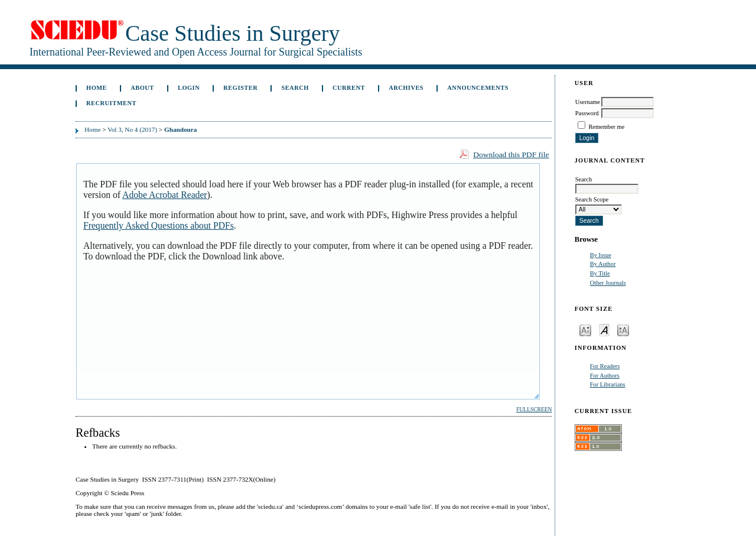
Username (588, 102)
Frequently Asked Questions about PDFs (159, 225)
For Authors (605, 376)
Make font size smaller (585, 329)
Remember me (606, 127)
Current (349, 88)
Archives (406, 88)
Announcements (478, 88)
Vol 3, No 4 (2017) (132, 129)
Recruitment (111, 103)
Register (240, 88)
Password (587, 113)
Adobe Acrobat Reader (164, 195)
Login (189, 88)
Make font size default (604, 329)
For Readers (605, 366)
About (142, 88)
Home (97, 88)
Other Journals (608, 283)
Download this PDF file (511, 155)
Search (295, 88)
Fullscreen (534, 410)
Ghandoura (180, 129)
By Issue (601, 255)
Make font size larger (623, 329)
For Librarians (608, 384)
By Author (603, 264)
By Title (600, 273)
